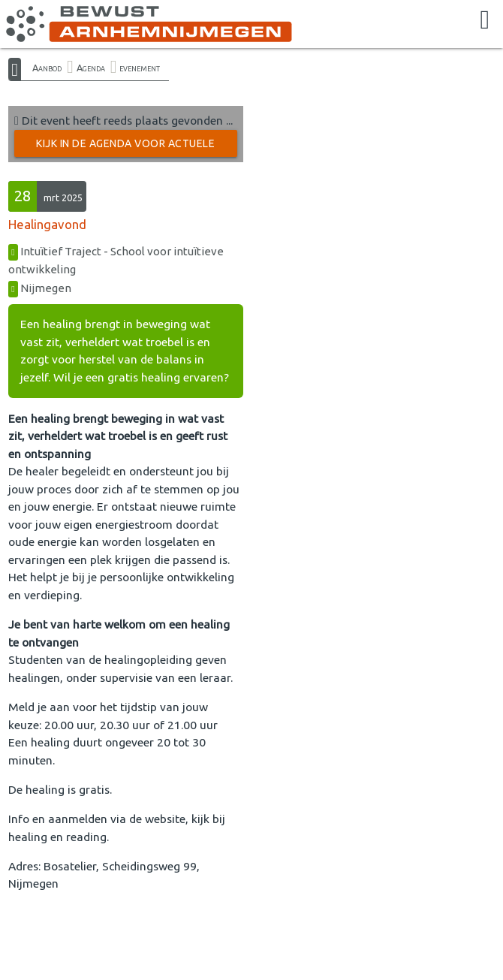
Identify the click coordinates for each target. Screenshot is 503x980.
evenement (140, 68)
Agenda (91, 68)
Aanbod (47, 68)
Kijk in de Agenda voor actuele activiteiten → (125, 147)
